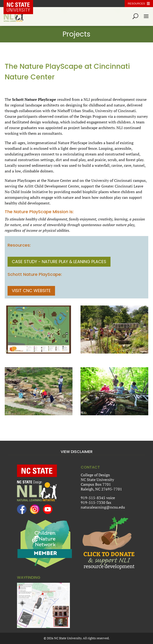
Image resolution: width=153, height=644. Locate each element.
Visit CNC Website (31, 291)
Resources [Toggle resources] (136, 4)
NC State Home (22, 4)
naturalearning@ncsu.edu (103, 507)
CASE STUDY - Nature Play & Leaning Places (59, 262)
